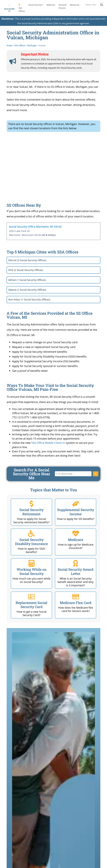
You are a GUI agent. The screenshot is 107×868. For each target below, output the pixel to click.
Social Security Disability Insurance (31, 542)
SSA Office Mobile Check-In (48, 443)
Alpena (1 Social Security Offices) (27, 290)
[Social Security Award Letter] (76, 563)
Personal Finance (63, 6)
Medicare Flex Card (76, 603)
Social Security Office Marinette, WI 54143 (35, 227)
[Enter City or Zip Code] (73, 474)
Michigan (32, 45)
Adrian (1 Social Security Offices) (27, 280)
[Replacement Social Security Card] (32, 597)
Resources (75, 5)
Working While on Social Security (32, 571)
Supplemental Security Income (76, 512)
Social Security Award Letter (76, 571)
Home (10, 45)
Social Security (35, 5)
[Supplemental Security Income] (76, 504)
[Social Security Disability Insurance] (32, 534)
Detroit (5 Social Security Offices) (27, 260)
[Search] (96, 474)
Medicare (51, 5)
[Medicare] (76, 534)
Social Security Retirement (32, 512)
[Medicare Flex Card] (76, 597)
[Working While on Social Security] (32, 563)
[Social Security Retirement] (32, 504)
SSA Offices (22, 8)
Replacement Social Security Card (31, 605)
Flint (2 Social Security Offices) (26, 270)
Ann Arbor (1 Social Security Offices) (29, 299)
